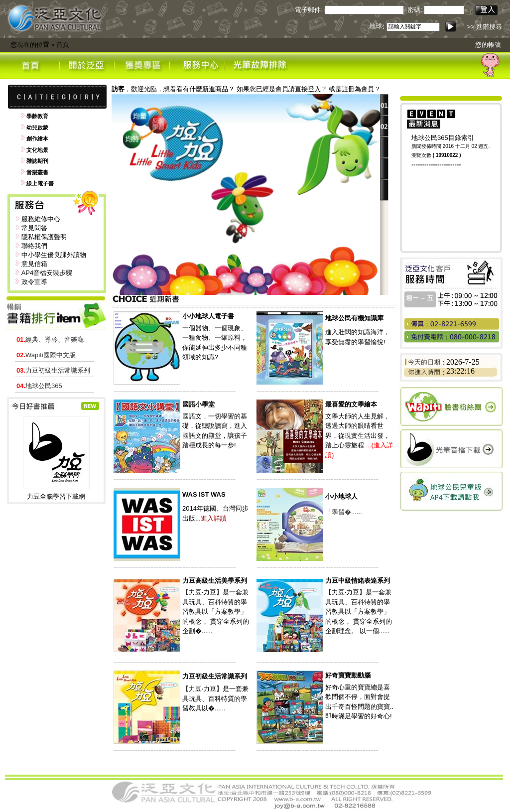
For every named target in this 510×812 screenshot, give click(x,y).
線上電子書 (40, 183)
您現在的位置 (30, 45)
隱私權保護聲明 (44, 237)
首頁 (63, 45)
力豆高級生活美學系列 (215, 581)
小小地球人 (341, 496)
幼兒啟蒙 (37, 128)
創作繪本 (37, 138)
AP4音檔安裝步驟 (47, 273)
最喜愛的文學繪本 (351, 404)
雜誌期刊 (37, 161)
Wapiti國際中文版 (46, 355)
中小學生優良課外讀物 (54, 255)
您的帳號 (488, 45)
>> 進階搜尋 (485, 27)
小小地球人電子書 (208, 316)
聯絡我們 (34, 246)
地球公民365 (39, 386)
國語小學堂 (198, 404)
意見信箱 (34, 264)
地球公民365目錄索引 (443, 138)
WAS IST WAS (204, 494)
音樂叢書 (37, 172)
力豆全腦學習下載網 (56, 496)
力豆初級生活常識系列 (53, 370)
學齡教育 (37, 116)
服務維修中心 (41, 219)
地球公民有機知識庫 (354, 318)
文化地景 (37, 150)
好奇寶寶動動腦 (348, 675)
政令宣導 (34, 282)
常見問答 (34, 228)
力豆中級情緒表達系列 (358, 581)
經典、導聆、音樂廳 (50, 339)
